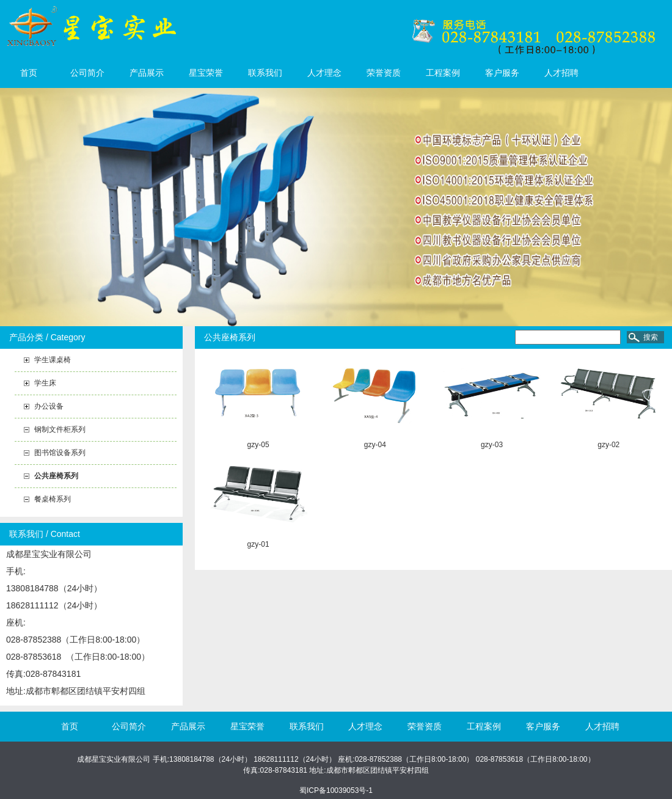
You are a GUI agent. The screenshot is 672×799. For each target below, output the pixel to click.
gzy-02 (608, 445)
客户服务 (502, 73)
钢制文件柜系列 (60, 429)
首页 (29, 73)
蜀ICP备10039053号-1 (336, 790)
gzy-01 (258, 544)
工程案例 (443, 73)
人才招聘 (561, 73)
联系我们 (265, 73)
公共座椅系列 (56, 476)
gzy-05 (258, 445)
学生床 (45, 383)
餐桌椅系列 (53, 499)
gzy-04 (375, 445)
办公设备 (49, 406)
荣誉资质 (384, 73)
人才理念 (324, 73)
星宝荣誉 (206, 73)
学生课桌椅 (53, 360)
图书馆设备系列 (60, 453)
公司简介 (87, 73)
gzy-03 (492, 445)
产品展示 (147, 73)
